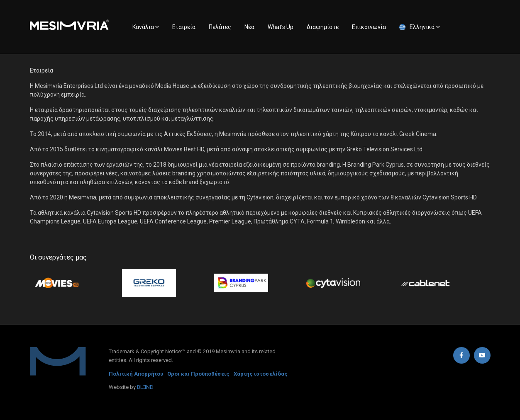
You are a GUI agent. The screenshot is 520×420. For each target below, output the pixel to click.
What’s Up (281, 27)
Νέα (249, 27)
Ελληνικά (422, 27)
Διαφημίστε (323, 27)
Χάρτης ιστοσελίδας (261, 374)
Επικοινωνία (369, 27)
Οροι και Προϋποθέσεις (198, 374)
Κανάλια (143, 27)
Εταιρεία (184, 27)
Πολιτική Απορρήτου (136, 374)
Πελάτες (220, 27)
